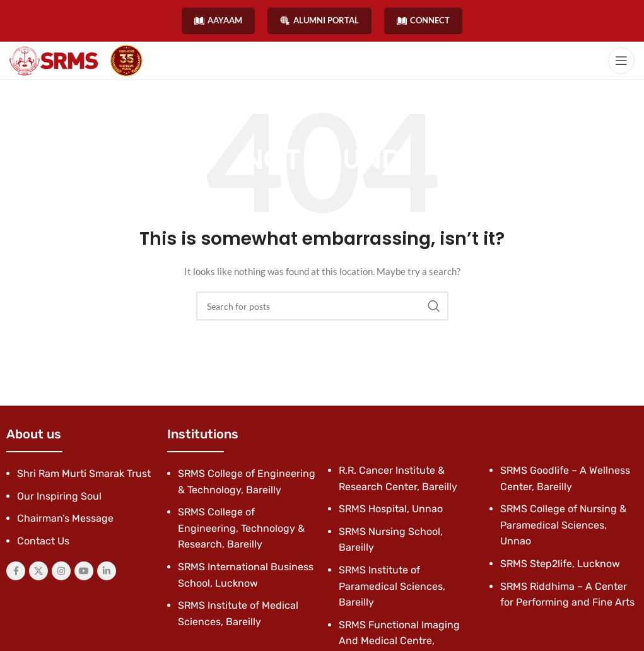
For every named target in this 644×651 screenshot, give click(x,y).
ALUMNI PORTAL (319, 21)
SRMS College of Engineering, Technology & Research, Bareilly (241, 528)
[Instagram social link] (61, 571)
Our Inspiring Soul (59, 496)
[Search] (322, 306)
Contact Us (43, 541)
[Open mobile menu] (621, 61)
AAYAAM (218, 21)
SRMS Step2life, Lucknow (560, 564)
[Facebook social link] (16, 571)
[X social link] (38, 571)
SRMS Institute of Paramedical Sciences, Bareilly (392, 586)
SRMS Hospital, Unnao (391, 509)
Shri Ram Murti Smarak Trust (84, 473)
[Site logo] (54, 61)
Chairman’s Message (65, 518)
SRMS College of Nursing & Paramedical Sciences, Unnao (563, 525)
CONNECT (423, 21)
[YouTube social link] (84, 571)
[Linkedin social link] (107, 571)
